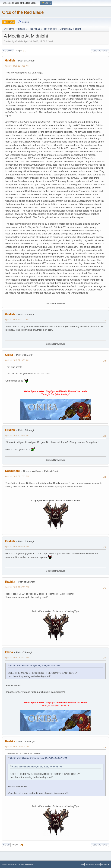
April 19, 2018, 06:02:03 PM (17, 747)
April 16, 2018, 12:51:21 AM (17, 320)
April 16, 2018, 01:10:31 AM (17, 360)
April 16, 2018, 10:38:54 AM (17, 435)
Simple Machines (26, 864)
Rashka (10, 582)
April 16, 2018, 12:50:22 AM (17, 66)
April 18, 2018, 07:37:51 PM (17, 587)
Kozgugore (12, 471)
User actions (100, 51)
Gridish (10, 61)
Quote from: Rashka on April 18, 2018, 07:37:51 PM (35, 666)
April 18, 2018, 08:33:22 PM (17, 658)
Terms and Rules (93, 864)
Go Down (8, 51)
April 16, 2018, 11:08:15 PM (17, 547)
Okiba (9, 355)
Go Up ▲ (105, 864)
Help (82, 864)
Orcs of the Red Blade (23, 12)
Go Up (6, 845)
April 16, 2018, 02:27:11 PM (17, 476)
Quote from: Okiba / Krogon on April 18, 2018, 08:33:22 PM (38, 758)
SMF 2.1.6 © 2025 (9, 864)
